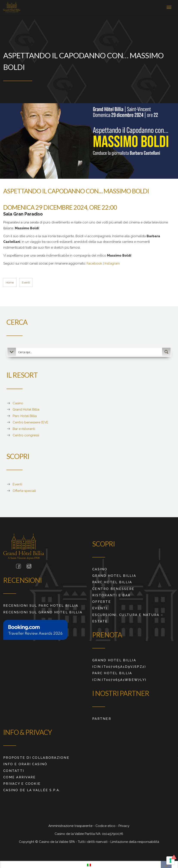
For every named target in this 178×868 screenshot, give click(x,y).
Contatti (14, 770)
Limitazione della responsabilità (135, 840)
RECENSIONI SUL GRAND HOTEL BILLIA (43, 611)
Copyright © (29, 840)
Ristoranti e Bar (111, 594)
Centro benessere (113, 588)
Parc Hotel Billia (112, 581)
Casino (100, 568)
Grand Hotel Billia (114, 574)
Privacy (124, 825)
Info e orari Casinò (25, 763)
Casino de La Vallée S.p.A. (32, 789)
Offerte (102, 600)
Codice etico (106, 825)
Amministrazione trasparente (71, 825)
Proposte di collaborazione (36, 756)
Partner (102, 717)
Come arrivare (19, 776)
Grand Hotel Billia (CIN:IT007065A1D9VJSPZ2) (119, 662)
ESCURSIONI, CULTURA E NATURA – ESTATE (128, 617)
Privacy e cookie (22, 782)
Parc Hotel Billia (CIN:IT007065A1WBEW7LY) (119, 675)
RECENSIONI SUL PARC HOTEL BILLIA (41, 605)
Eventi (100, 607)
